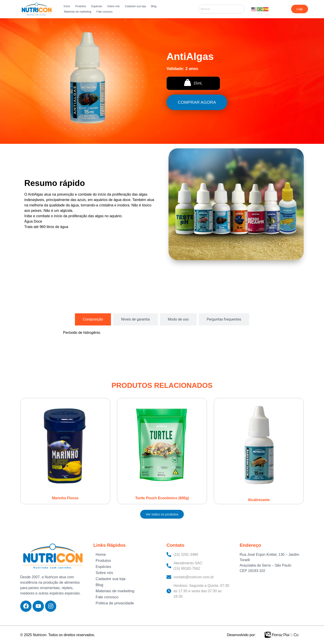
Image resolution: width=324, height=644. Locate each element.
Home (101, 555)
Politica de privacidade (115, 603)
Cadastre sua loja (135, 6)
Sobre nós (114, 6)
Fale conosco (105, 12)
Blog (154, 6)
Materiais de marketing (78, 12)
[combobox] (222, 9)
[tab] (93, 319)
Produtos (81, 6)
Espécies (97, 6)
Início (67, 6)
